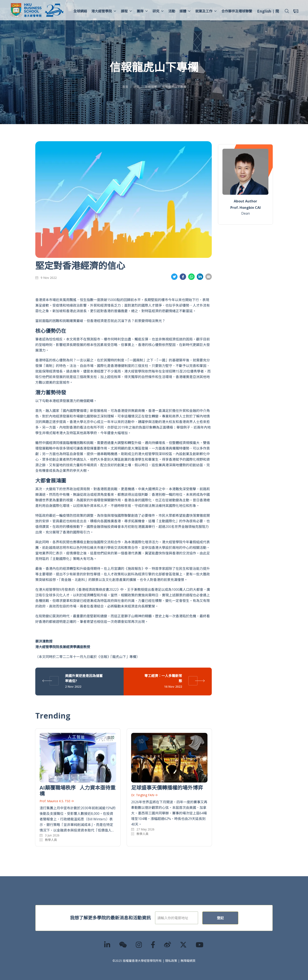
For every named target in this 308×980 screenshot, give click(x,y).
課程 (127, 11)
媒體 (185, 11)
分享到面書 (183, 277)
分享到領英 (200, 277)
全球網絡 (80, 11)
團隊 (142, 11)
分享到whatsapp (191, 277)
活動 (172, 11)
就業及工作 (206, 11)
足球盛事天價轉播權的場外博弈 (167, 788)
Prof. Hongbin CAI (246, 208)
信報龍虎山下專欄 (174, 87)
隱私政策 (171, 961)
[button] (287, 11)
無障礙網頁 (188, 961)
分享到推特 (174, 277)
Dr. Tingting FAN (144, 795)
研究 (158, 11)
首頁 (125, 87)
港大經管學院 (104, 11)
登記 (234, 918)
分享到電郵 (209, 277)
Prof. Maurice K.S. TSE (57, 801)
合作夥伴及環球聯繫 (237, 11)
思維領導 (151, 87)
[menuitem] (264, 12)
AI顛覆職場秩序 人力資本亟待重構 (78, 791)
